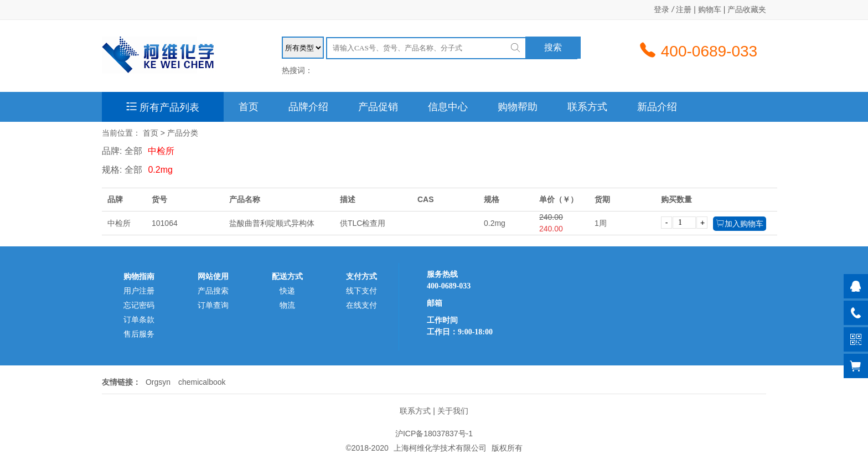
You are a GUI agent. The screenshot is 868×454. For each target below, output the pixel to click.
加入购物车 (740, 223)
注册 (684, 9)
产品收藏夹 (747, 9)
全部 (133, 151)
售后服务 (139, 334)
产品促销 (378, 107)
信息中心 (448, 107)
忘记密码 (139, 305)
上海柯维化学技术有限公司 (440, 448)
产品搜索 (213, 291)
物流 (287, 305)
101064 (165, 223)
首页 (249, 107)
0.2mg (160, 170)
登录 (662, 9)
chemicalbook (202, 382)
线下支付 (361, 291)
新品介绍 (657, 107)
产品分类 (183, 133)
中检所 (161, 151)
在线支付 (361, 305)
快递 (287, 291)
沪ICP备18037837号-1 (434, 434)
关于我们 (453, 411)
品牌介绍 (308, 107)
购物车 (710, 9)
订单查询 (213, 305)
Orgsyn (158, 382)
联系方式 (587, 107)
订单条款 (139, 319)
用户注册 (139, 291)
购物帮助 (518, 107)
